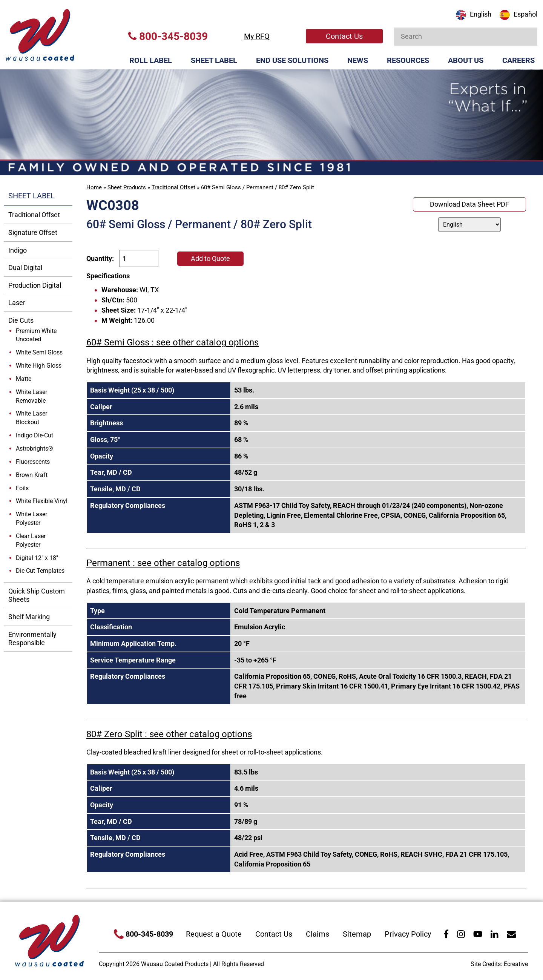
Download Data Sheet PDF (469, 204)
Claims (318, 934)
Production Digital (35, 285)
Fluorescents (33, 462)
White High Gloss (39, 366)
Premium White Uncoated (36, 335)
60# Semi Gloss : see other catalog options (173, 342)
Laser (17, 303)
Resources (408, 60)
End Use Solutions (292, 60)
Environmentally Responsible (32, 639)
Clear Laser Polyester (31, 540)
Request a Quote (214, 934)
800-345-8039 (168, 36)
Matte (24, 379)
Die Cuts (21, 320)
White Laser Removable (31, 396)
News (358, 60)
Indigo (18, 250)
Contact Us (344, 36)
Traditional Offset (173, 187)
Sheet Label (214, 60)
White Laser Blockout (31, 418)
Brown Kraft (32, 475)
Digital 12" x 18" (37, 558)
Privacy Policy (408, 934)
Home (94, 187)
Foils (22, 488)
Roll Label (151, 60)
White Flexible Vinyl (42, 501)
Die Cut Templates (40, 571)
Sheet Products (127, 187)
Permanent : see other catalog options (163, 563)
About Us (466, 60)
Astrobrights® (35, 449)
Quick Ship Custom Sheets (37, 595)
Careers (518, 60)
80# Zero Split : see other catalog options (169, 734)
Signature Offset (33, 232)
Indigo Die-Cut (35, 435)
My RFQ (257, 36)
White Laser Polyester (31, 518)
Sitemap (357, 934)
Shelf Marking (29, 617)
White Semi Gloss (39, 352)
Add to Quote (210, 258)
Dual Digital (25, 268)
